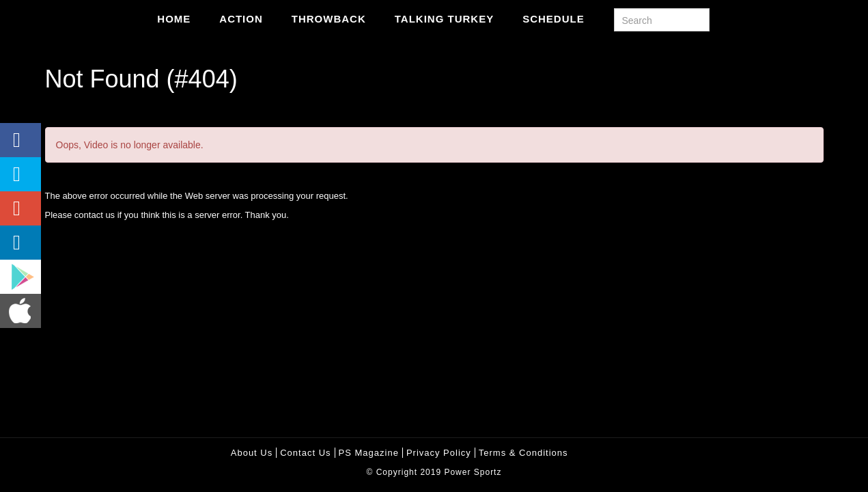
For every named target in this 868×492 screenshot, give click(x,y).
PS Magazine (369, 453)
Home (174, 19)
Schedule (554, 19)
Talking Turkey (444, 19)
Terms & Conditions (523, 453)
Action (241, 19)
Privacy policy (439, 453)
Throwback (329, 19)
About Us (252, 453)
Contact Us (305, 453)
